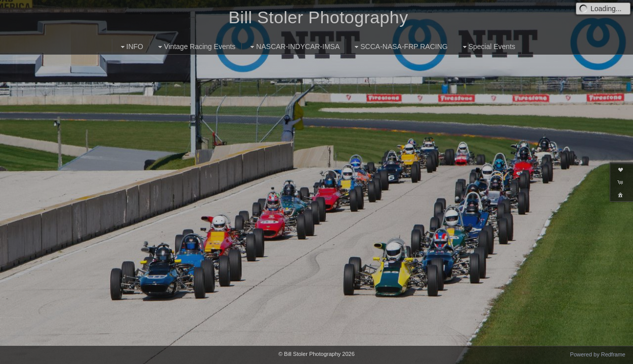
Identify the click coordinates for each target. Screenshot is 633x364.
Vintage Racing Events (196, 47)
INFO (131, 47)
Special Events (488, 47)
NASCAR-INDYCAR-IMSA (294, 47)
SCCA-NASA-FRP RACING (400, 47)
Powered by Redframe (598, 354)
